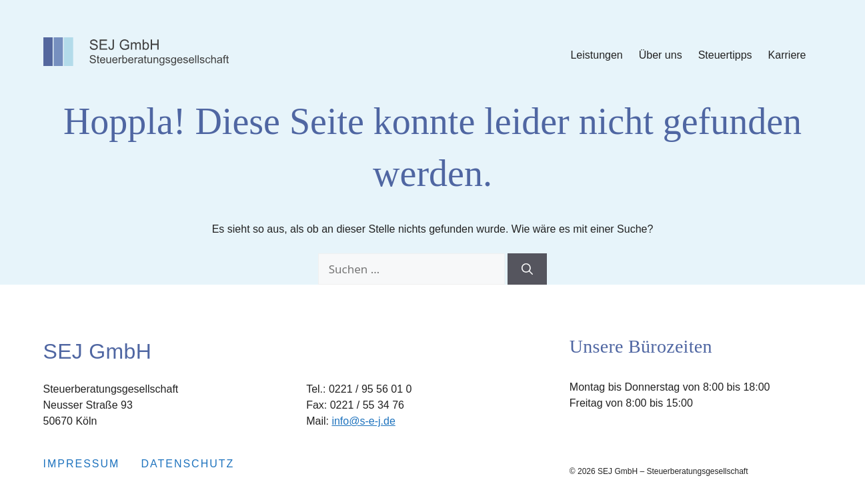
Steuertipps (725, 55)
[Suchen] (527, 269)
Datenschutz (187, 464)
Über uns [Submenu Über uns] (661, 55)
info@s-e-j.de (363, 421)
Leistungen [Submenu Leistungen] (596, 55)
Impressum (82, 464)
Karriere (787, 55)
